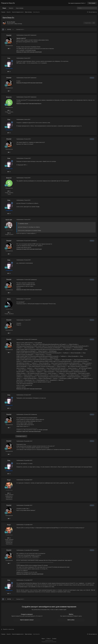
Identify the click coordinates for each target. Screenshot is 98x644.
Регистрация (92, 3)
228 (9, 233)
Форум (4, 9)
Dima (9, 299)
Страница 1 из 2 (20, 29)
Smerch (9, 97)
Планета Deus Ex (8, 3)
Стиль (49, 639)
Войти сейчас (71, 620)
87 (9, 49)
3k (9, 312)
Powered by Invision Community (49, 642)
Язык (43, 639)
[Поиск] (81, 8)
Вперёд (9, 29)
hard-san (9, 220)
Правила (11, 8)
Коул (9, 480)
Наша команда (20, 8)
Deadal (13, 22)
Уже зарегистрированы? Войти (77, 3)
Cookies (54, 639)
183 (9, 110)
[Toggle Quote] (19, 224)
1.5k (9, 72)
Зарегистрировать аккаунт (27, 620)
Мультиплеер (18, 24)
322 (9, 493)
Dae (9, 58)
